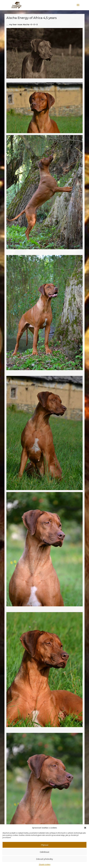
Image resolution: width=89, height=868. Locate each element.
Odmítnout (44, 852)
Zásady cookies (45, 864)
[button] (85, 828)
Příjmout (45, 845)
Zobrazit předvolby (44, 859)
